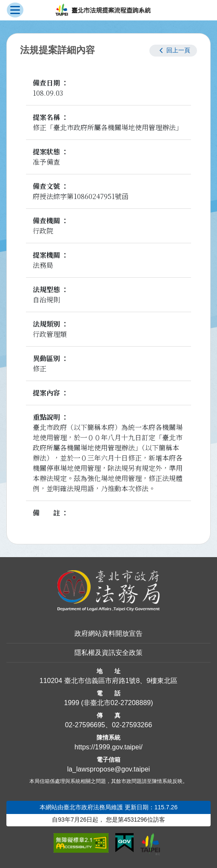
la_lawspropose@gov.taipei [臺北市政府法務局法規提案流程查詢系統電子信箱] (109, 769)
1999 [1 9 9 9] (71, 703)
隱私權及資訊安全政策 (108, 653)
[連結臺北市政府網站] (150, 844)
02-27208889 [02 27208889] (131, 703)
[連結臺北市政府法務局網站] (108, 591)
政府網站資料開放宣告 (108, 633)
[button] (173, 51)
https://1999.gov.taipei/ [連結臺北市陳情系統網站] (108, 747)
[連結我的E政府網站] (124, 843)
